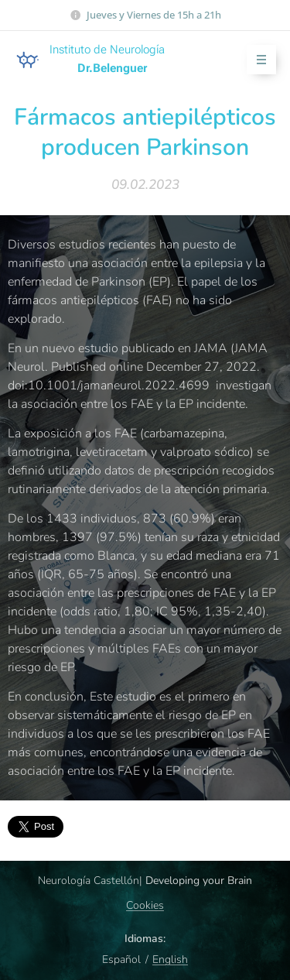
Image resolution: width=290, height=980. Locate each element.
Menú (256, 60)
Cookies (145, 905)
